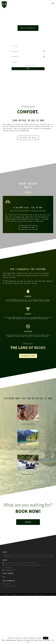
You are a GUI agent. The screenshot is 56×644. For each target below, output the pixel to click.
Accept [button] (46, 638)
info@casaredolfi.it (11, 570)
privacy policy (31, 65)
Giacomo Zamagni (50, 595)
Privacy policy (7, 584)
